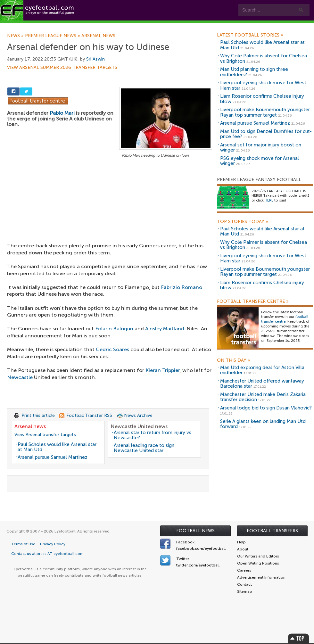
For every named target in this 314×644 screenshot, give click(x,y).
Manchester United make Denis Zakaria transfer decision (263, 397)
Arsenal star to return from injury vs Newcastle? (153, 435)
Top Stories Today (243, 222)
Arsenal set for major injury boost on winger (261, 148)
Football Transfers (272, 531)
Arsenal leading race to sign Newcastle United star (144, 448)
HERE (269, 200)
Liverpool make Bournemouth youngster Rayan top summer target (265, 112)
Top (299, 638)
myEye (165, 26)
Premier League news (53, 36)
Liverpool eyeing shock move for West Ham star (263, 85)
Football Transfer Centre (253, 301)
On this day (234, 360)
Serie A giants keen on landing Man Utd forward (263, 424)
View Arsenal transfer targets (45, 435)
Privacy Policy (53, 544)
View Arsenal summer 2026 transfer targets (62, 68)
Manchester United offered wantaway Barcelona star (262, 384)
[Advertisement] (110, 207)
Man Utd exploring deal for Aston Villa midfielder (262, 370)
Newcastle (20, 377)
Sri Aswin (95, 59)
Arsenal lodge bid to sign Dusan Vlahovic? (266, 408)
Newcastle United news (139, 426)
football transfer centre (285, 319)
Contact (200, 26)
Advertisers (239, 26)
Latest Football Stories (250, 35)
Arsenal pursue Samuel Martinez (53, 457)
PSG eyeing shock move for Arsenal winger (260, 161)
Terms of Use (23, 544)
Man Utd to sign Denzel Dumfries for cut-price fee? (266, 134)
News (16, 36)
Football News (195, 531)
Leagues (131, 26)
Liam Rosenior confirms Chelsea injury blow (262, 99)
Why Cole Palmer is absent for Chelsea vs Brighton (264, 58)
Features (95, 26)
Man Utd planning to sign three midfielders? (254, 72)
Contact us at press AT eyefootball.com (47, 554)
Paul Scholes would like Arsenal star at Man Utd (57, 447)
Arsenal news (98, 36)
